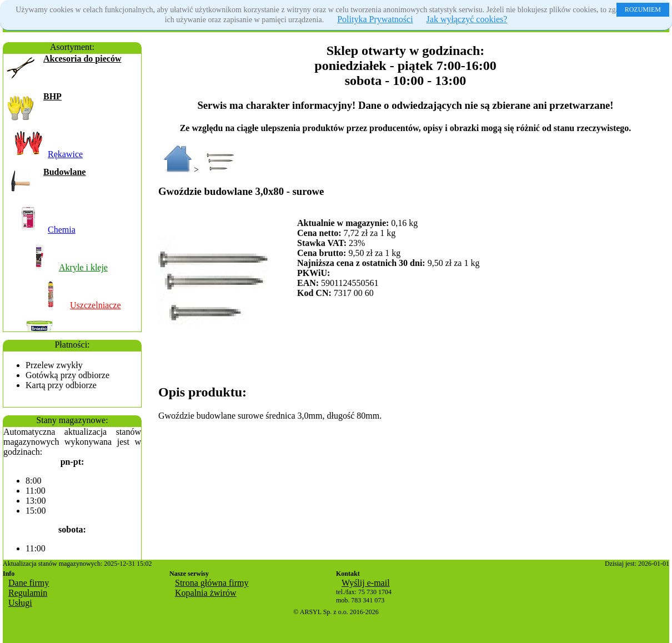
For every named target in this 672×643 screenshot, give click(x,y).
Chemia (62, 230)
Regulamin (28, 593)
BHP (52, 96)
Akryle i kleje (83, 267)
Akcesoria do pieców (82, 59)
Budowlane (64, 172)
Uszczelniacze (95, 305)
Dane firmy (29, 583)
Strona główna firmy (212, 583)
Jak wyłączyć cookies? (467, 19)
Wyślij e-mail (366, 583)
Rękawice (65, 154)
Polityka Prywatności (375, 19)
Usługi (20, 603)
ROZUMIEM (643, 9)
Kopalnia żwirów (206, 593)
